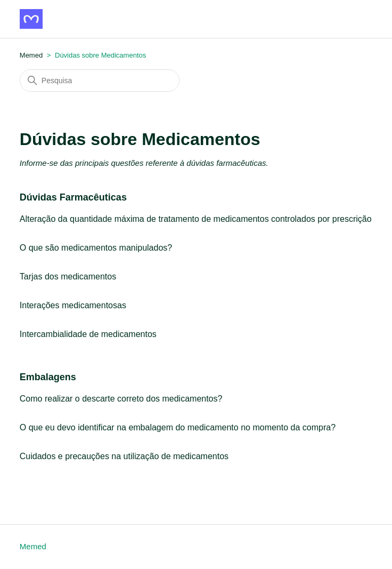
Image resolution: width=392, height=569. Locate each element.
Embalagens (48, 377)
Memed (33, 546)
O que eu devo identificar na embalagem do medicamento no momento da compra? (178, 427)
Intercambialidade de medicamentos (88, 334)
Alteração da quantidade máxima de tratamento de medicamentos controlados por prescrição (196, 219)
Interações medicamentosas (73, 305)
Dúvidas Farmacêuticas (73, 197)
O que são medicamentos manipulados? (96, 248)
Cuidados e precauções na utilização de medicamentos (124, 456)
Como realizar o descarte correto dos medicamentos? (121, 399)
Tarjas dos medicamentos (68, 277)
